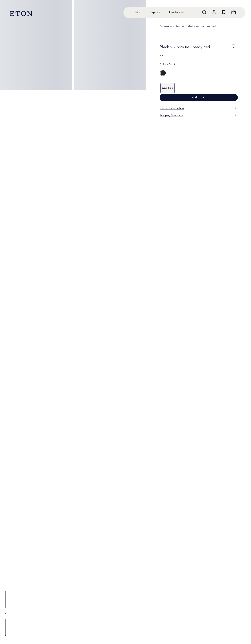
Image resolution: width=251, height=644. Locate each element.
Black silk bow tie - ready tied (202, 26)
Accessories (166, 26)
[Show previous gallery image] (6, 599)
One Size (168, 88)
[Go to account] (214, 12)
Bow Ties (180, 26)
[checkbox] (234, 48)
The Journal (176, 13)
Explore (155, 13)
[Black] (163, 73)
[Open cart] (234, 12)
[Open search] (204, 12)
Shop (138, 13)
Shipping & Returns (199, 115)
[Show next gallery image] (6, 627)
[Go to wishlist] (224, 12)
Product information (199, 108)
